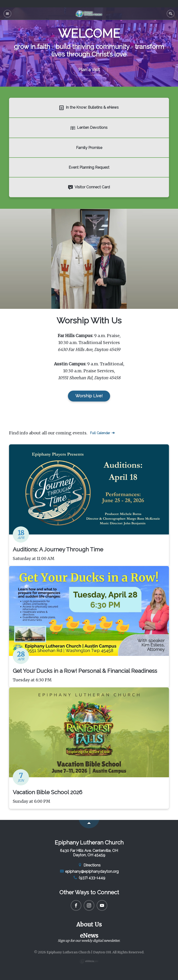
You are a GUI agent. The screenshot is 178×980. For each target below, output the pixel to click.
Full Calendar (102, 433)
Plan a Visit (89, 70)
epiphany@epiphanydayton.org (89, 871)
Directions (89, 865)
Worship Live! (89, 396)
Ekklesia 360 (89, 961)
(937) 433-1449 (89, 878)
